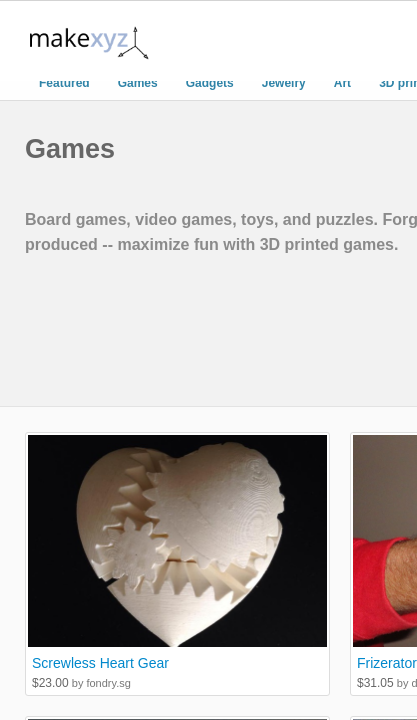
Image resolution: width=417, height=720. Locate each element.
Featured (64, 83)
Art (342, 83)
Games (138, 83)
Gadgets (210, 83)
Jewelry (284, 83)
